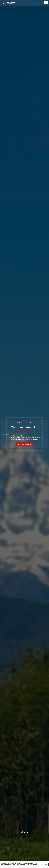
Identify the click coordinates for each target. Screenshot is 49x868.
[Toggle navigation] (46, 3)
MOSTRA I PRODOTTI (25, 444)
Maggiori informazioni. (29, 866)
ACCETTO (44, 865)
